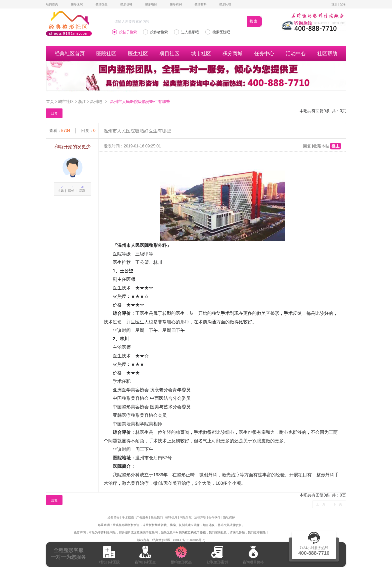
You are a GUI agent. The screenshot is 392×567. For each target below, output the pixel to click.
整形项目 (151, 4)
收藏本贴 (321, 146)
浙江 (82, 101)
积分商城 (232, 53)
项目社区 (169, 53)
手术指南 (128, 518)
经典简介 (113, 518)
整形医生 (101, 4)
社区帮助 (327, 53)
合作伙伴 (214, 518)
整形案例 (176, 4)
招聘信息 (171, 518)
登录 (343, 4)
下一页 (337, 504)
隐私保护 (229, 518)
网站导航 (186, 518)
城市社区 (201, 53)
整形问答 (225, 4)
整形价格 (126, 4)
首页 (50, 102)
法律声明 (200, 518)
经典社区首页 (70, 53)
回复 (54, 113)
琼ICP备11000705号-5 (189, 540)
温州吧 (96, 101)
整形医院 (77, 4)
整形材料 (200, 4)
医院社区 (106, 53)
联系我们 (157, 518)
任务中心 (264, 53)
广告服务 (142, 518)
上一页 (321, 504)
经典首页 (52, 4)
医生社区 (138, 53)
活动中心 (296, 53)
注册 (334, 4)
